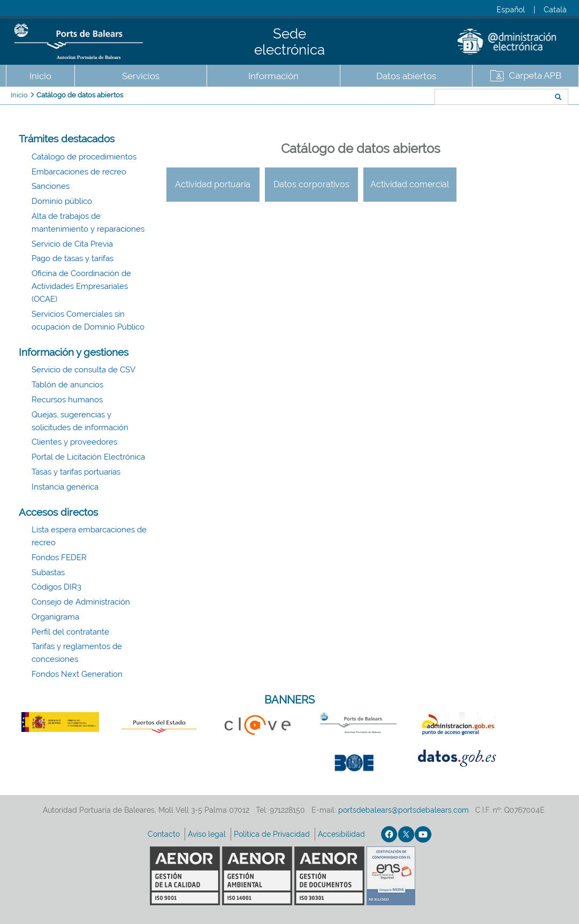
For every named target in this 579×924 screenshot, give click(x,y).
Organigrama (55, 617)
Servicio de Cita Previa (72, 244)
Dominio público (62, 201)
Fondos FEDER (59, 558)
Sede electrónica (289, 42)
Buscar (399, 98)
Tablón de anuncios (67, 385)
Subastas (48, 572)
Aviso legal (208, 834)
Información (273, 76)
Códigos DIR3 (56, 587)
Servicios (141, 76)
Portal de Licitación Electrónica (88, 457)
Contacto (165, 834)
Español (511, 10)
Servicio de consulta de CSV (83, 370)
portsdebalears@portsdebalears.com (403, 810)
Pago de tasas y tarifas (73, 258)
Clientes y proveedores (74, 442)
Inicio (40, 76)
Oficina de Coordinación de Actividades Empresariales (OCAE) (81, 286)
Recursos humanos (67, 400)
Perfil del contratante (70, 632)
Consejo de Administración (81, 602)
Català (555, 10)
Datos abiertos (406, 76)
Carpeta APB (535, 75)
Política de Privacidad (273, 834)
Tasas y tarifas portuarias (76, 472)
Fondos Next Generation (77, 674)
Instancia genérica (65, 487)
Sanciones (51, 186)
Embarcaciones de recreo (79, 172)
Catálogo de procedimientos (84, 157)
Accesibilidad (342, 834)
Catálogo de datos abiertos (80, 95)
